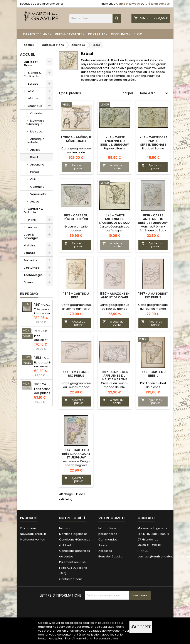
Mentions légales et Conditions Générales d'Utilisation (75, 539)
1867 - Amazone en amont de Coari (115, 295)
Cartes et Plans (36, 34)
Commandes (108, 539)
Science (29, 253)
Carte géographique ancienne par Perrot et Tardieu (76, 309)
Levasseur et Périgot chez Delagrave (76, 463)
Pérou (34, 172)
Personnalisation (106, 638)
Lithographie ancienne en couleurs (43, 368)
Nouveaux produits (33, 534)
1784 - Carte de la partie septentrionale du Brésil (153, 143)
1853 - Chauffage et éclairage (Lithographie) (42, 358)
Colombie (37, 187)
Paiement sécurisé (72, 562)
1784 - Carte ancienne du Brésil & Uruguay (115, 141)
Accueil (27, 54)
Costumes (119, 34)
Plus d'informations (79, 638)
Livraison (65, 528)
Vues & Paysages (69, 34)
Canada (36, 113)
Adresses (105, 551)
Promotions (28, 528)
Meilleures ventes (32, 539)
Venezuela (38, 194)
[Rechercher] (95, 18)
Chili (33, 179)
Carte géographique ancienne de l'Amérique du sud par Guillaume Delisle (76, 154)
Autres (35, 202)
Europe (33, 84)
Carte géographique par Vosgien (114, 228)
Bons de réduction (111, 556)
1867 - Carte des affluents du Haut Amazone (114, 376)
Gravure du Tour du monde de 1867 (115, 385)
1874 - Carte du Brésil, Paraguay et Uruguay (76, 454)
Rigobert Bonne (115, 148)
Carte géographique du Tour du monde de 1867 (114, 309)
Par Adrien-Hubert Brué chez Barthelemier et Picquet (153, 389)
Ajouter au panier (75, 167)
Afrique (33, 98)
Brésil (34, 157)
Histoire (29, 245)
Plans (32, 220)
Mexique (36, 131)
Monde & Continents (32, 74)
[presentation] (118, 610)
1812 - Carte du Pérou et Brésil (76, 217)
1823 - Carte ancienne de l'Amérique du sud (114, 219)
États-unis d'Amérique (35, 122)
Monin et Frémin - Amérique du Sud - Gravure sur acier (153, 230)
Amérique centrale (35, 141)
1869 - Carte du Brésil (153, 374)
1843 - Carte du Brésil (76, 295)
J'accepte (141, 627)
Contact (146, 518)
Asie (31, 91)
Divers (28, 282)
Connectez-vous (128, 4)
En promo (29, 294)
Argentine (37, 165)
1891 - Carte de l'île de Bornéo (42, 305)
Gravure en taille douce (76, 228)
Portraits (97, 34)
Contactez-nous (71, 579)
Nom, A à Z (155, 93)
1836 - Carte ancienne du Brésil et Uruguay (153, 219)
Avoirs (103, 545)
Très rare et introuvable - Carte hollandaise (43, 315)
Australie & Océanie (33, 211)
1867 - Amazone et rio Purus (153, 295)
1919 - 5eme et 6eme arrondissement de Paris (42, 331)
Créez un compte (157, 4)
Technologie (33, 275)
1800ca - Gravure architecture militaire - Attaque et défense (42, 384)
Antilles (35, 150)
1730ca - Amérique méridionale (76, 139)
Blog (138, 34)
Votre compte (112, 518)
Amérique (35, 106)
